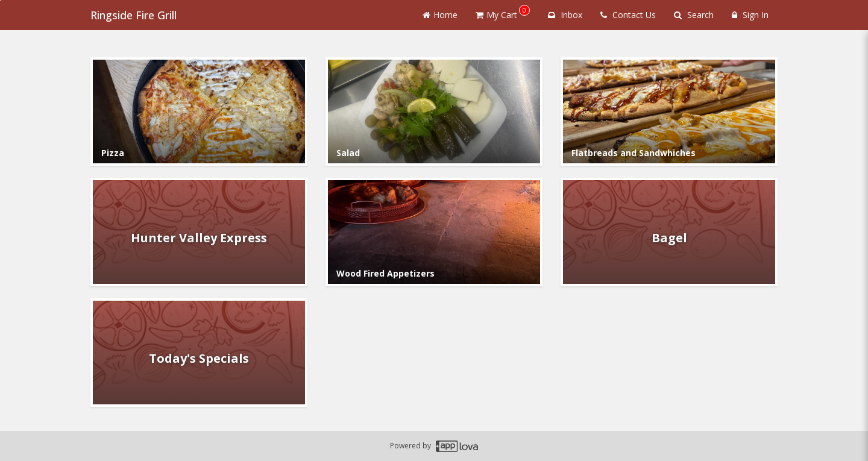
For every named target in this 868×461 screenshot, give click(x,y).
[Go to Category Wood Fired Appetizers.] (434, 232)
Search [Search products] (694, 15)
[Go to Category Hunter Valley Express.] (199, 232)
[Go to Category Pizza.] (199, 111)
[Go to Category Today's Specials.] (199, 353)
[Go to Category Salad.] (434, 111)
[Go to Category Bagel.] (669, 232)
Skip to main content (0, 0)
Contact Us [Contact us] (628, 15)
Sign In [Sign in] (750, 15)
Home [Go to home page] (440, 15)
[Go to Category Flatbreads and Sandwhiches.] (669, 111)
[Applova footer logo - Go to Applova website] (457, 446)
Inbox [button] (565, 15)
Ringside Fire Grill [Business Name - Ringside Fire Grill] (134, 15)
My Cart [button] (503, 13)
